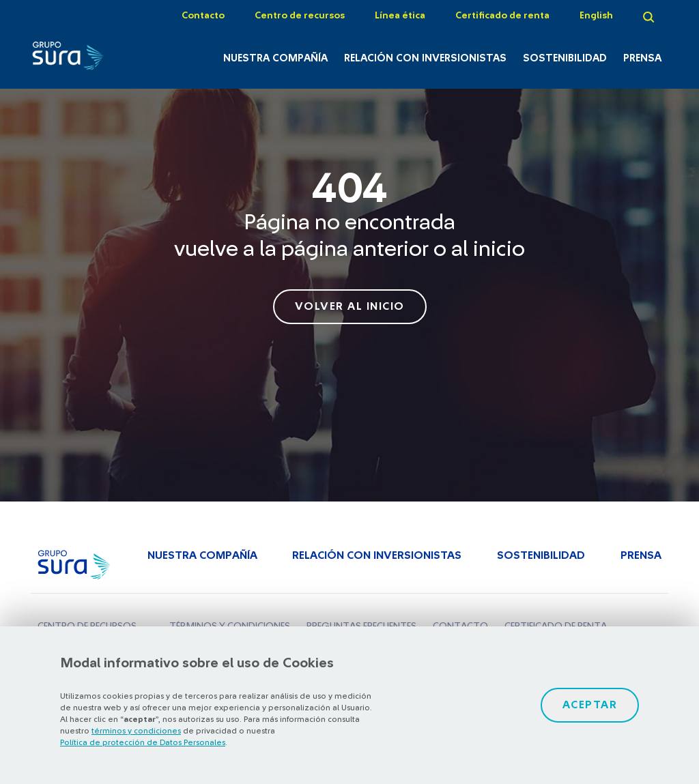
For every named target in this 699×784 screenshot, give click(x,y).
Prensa (642, 58)
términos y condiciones (136, 731)
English (596, 16)
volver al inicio (350, 306)
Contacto (203, 16)
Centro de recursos (300, 16)
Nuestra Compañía (275, 58)
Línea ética (400, 16)
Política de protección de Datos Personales (143, 742)
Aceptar (590, 705)
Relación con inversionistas (425, 58)
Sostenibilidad (565, 58)
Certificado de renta (502, 16)
